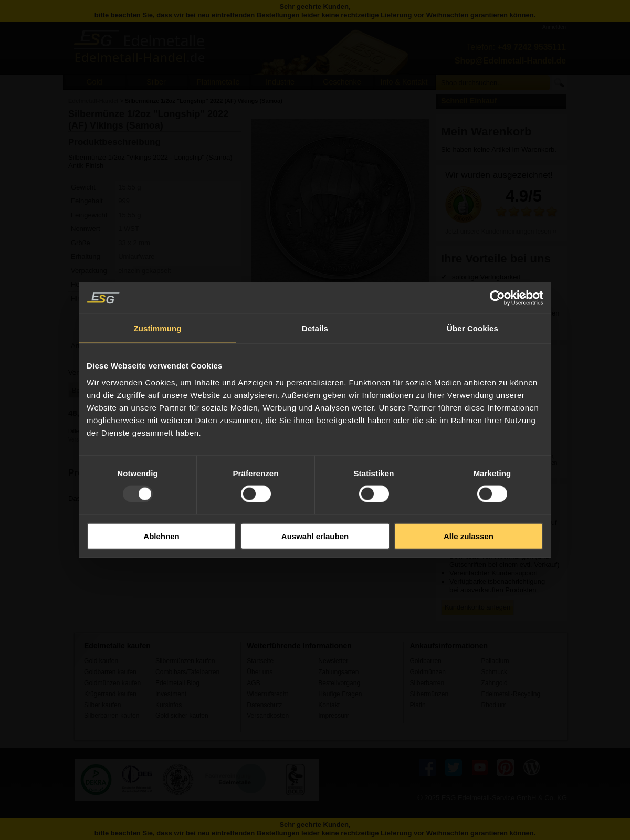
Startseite (260, 661)
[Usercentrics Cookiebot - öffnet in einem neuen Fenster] (497, 298)
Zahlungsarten (338, 672)
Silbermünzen (429, 694)
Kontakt (329, 705)
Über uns (260, 672)
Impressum (334, 716)
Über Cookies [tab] (472, 328)
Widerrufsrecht (267, 694)
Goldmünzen (427, 672)
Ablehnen (161, 536)
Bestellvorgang (339, 683)
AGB (254, 683)
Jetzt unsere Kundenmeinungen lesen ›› (501, 232)
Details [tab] (315, 328)
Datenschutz (264, 705)
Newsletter (333, 661)
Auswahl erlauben (315, 536)
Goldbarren (425, 661)
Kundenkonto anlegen (477, 607)
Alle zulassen (469, 536)
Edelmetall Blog (177, 683)
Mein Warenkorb (486, 132)
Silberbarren (427, 683)
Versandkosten (268, 716)
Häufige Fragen (340, 694)
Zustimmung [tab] (158, 328)
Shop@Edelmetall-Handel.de (510, 61)
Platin (417, 705)
